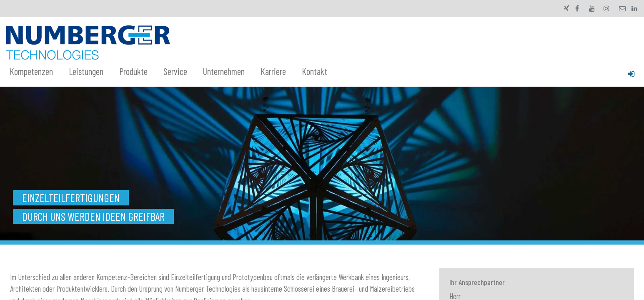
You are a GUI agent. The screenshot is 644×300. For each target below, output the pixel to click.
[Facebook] (577, 8)
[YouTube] (592, 8)
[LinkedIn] (634, 8)
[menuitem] (36, 72)
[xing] (567, 8)
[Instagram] (606, 8)
